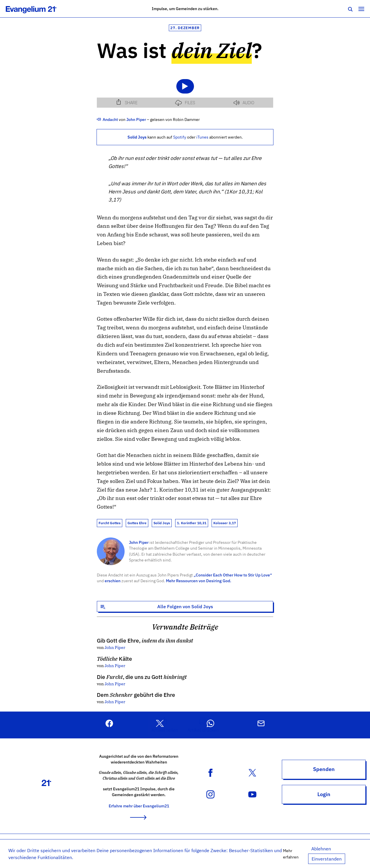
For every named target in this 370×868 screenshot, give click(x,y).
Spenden (324, 769)
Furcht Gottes (110, 523)
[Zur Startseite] (37, 9)
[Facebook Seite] (210, 772)
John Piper (139, 542)
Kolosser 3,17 (225, 523)
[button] (165, 725)
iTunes (202, 137)
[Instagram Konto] (210, 794)
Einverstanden (327, 859)
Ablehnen (321, 849)
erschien (113, 581)
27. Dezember (185, 28)
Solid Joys (162, 523)
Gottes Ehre (137, 523)
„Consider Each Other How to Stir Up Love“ (233, 575)
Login (324, 794)
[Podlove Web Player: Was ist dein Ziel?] (185, 89)
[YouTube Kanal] (252, 794)
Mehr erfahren (291, 854)
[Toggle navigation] (361, 9)
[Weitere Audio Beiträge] (99, 119)
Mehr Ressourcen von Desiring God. (199, 581)
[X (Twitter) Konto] (252, 772)
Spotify (180, 137)
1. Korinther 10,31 (192, 523)
